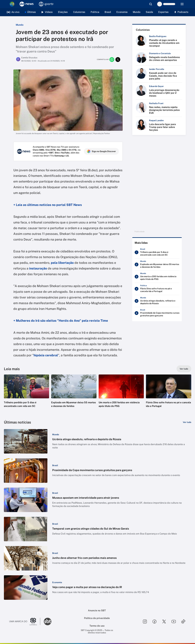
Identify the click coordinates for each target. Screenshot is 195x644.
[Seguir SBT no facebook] (154, 622)
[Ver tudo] (184, 369)
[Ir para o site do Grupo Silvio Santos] (25, 622)
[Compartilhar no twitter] (118, 60)
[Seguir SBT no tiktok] (183, 622)
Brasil (108, 12)
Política (95, 12)
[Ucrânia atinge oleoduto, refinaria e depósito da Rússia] (157, 301)
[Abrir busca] (151, 4)
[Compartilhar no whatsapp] (112, 60)
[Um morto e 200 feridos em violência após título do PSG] (157, 277)
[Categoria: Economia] (57, 582)
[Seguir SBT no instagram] (145, 622)
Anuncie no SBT (97, 610)
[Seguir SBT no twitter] (164, 622)
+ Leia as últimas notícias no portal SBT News (48, 205)
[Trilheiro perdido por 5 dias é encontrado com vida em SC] (157, 252)
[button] (27, 395)
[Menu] (182, 4)
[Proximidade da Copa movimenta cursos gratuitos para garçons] (157, 313)
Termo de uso (97, 626)
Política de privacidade (97, 618)
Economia (122, 12)
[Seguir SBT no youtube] (174, 622)
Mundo (137, 12)
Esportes (163, 12)
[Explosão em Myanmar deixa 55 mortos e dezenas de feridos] (157, 265)
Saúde (149, 12)
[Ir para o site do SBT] (48, 622)
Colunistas (79, 12)
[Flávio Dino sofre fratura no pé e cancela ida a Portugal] (157, 289)
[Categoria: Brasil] (55, 465)
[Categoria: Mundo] (56, 434)
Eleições (63, 12)
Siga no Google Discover (101, 151)
